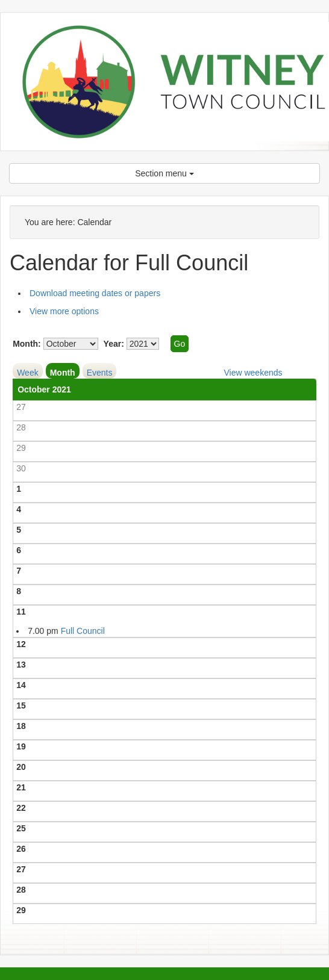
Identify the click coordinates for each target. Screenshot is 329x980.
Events (100, 373)
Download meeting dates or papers (95, 293)
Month (63, 373)
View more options (64, 311)
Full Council (83, 631)
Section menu (164, 173)
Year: (114, 344)
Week (28, 373)
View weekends (253, 373)
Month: (27, 344)
